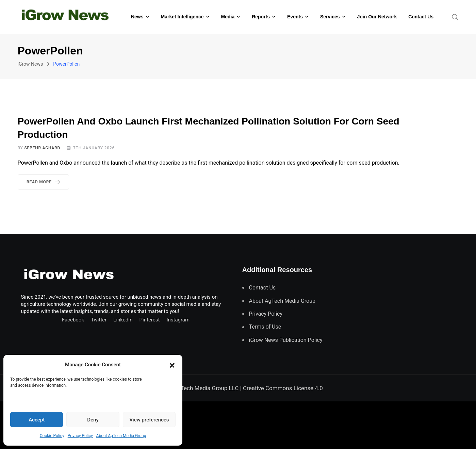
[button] (172, 365)
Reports (261, 17)
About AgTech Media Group (121, 436)
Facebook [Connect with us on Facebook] (73, 320)
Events (295, 17)
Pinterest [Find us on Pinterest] (150, 320)
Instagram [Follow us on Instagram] (178, 320)
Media (228, 17)
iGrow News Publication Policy (286, 340)
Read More (45, 182)
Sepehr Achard (42, 148)
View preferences (149, 420)
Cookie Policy (52, 436)
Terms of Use (265, 327)
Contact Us (421, 17)
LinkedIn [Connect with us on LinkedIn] (123, 320)
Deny (93, 420)
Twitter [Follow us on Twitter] (99, 320)
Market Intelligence (182, 17)
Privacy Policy (80, 436)
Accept (37, 420)
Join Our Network (377, 17)
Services (330, 17)
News (137, 17)
